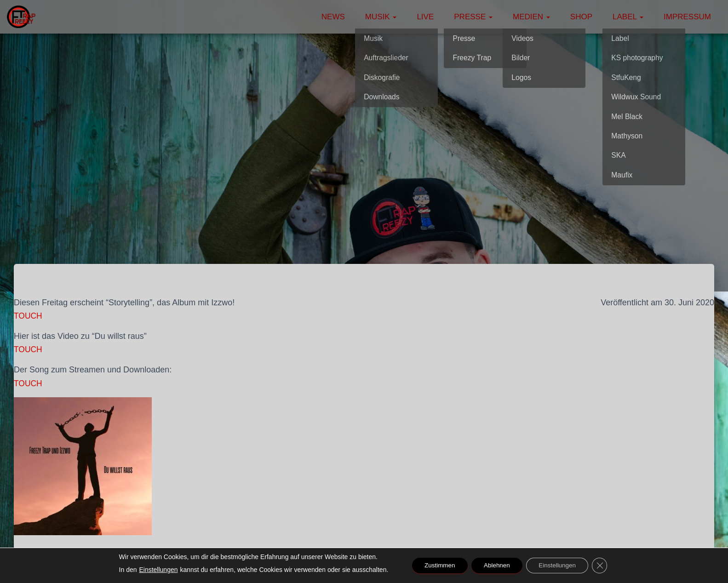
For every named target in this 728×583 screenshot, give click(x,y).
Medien (531, 17)
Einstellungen (152, 570)
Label (628, 17)
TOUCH (29, 316)
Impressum (687, 17)
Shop (581, 17)
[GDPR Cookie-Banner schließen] (605, 566)
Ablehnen (496, 566)
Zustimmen (435, 566)
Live (425, 17)
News (333, 17)
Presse (473, 17)
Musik (381, 17)
